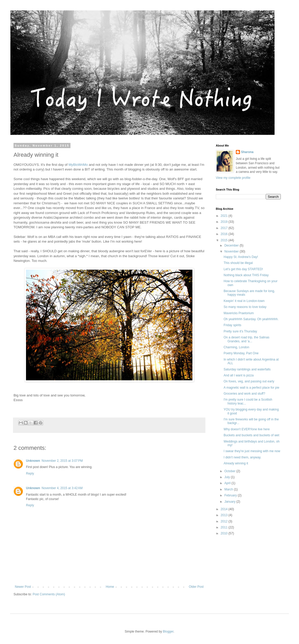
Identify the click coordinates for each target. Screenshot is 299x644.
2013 (225, 515)
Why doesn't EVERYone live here (247, 429)
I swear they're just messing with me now (252, 451)
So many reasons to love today (245, 307)
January (230, 502)
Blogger (168, 632)
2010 (225, 533)
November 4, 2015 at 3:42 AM (62, 488)
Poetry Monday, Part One (241, 353)
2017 (225, 228)
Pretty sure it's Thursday (240, 331)
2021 (225, 216)
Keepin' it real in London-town (244, 301)
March (229, 489)
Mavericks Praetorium (239, 313)
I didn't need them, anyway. (242, 457)
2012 (225, 521)
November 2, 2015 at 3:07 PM (62, 461)
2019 (225, 222)
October (230, 471)
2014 (225, 509)
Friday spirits (232, 325)
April (228, 483)
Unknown (33, 461)
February (231, 495)
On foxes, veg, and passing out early (249, 381)
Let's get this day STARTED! (243, 269)
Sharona (247, 152)
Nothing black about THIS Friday (246, 275)
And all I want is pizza (239, 375)
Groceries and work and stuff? (244, 394)
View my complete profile (233, 178)
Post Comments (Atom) (49, 594)
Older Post (196, 587)
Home (110, 587)
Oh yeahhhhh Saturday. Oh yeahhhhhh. (251, 319)
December (232, 245)
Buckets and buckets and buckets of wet (251, 435)
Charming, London (236, 347)
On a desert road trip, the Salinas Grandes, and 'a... (246, 339)
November (232, 251)
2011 (225, 527)
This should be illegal (238, 263)
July (228, 477)
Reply (30, 473)
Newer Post (23, 587)
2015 (225, 240)
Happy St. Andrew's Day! (241, 257)
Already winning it (236, 463)
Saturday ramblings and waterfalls (247, 369)
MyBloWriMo (78, 165)
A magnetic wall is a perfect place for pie (251, 388)
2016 (225, 234)
